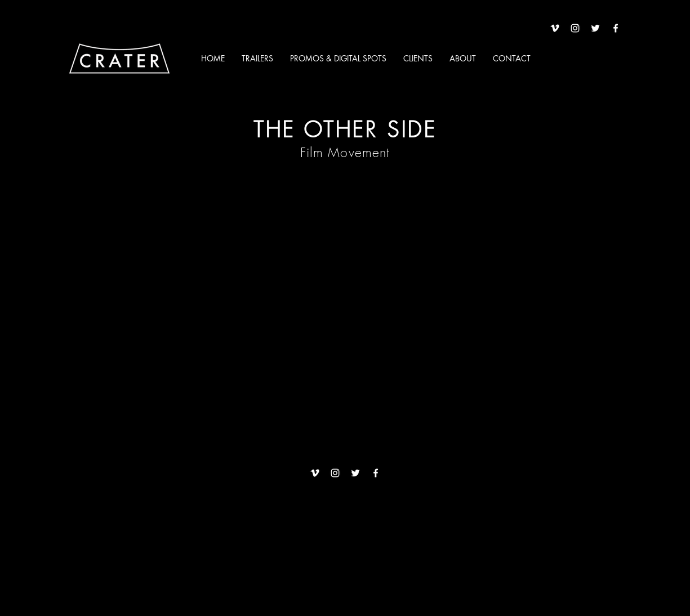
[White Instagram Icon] (575, 28)
